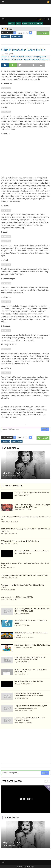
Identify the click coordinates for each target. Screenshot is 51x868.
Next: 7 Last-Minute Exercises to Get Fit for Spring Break (23, 57)
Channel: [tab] (9, 29)
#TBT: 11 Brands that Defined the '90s (23, 50)
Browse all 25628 (17, 36)
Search (45, 429)
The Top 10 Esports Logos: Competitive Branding (32, 493)
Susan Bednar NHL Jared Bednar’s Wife (29, 681)
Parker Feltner (25, 799)
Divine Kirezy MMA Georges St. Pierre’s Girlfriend (32, 551)
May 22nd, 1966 (11, 473)
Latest (18, 23)
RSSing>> (11, 23)
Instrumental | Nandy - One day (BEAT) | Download (32, 645)
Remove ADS (43, 33)
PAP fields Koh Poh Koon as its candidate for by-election (20, 541)
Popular (25, 23)
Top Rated (32, 23)
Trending (40, 23)
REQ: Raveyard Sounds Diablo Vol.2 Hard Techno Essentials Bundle (25, 575)
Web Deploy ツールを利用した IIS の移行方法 (17, 597)
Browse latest (6, 36)
